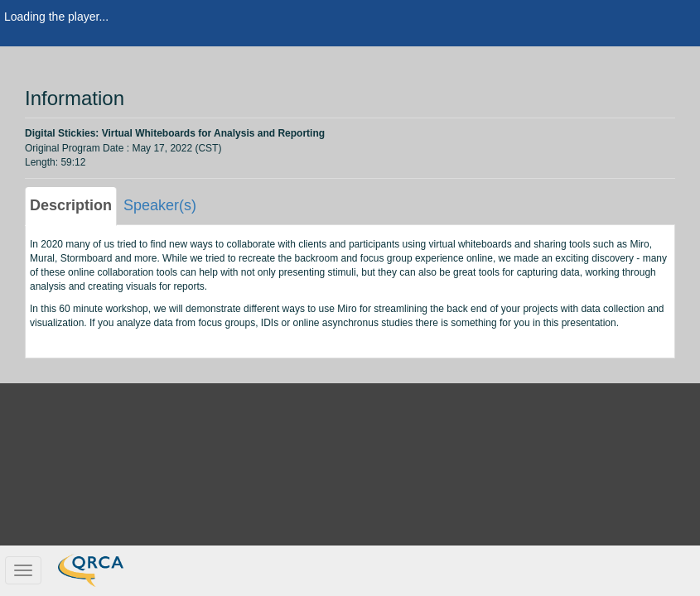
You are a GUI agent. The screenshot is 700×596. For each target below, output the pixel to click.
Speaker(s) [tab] (160, 205)
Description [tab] (71, 205)
